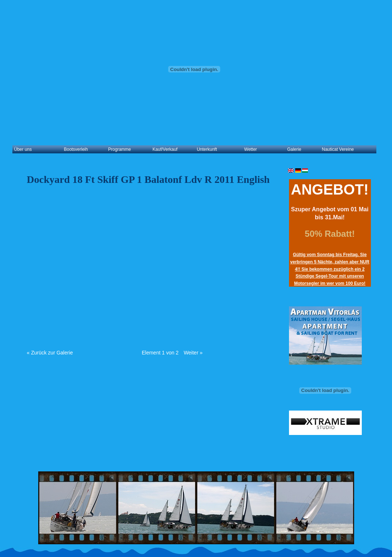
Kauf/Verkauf (165, 149)
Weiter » (193, 353)
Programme (120, 149)
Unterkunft (207, 149)
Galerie (294, 149)
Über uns (23, 149)
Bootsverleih (76, 149)
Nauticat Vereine (338, 149)
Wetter (251, 149)
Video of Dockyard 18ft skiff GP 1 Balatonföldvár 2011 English (143, 263)
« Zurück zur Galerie (50, 353)
